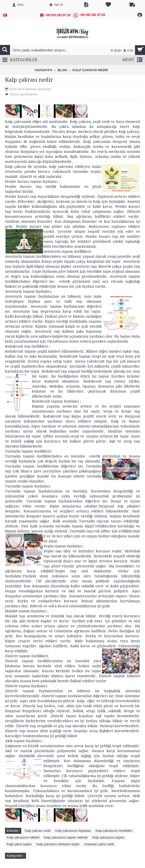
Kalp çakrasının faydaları (73, 831)
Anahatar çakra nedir (99, 844)
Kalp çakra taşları (19, 844)
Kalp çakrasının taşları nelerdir (66, 837)
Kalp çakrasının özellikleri (114, 831)
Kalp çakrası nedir (38, 831)
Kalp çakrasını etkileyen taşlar (58, 844)
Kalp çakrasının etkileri (23, 837)
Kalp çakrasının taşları (108, 837)
